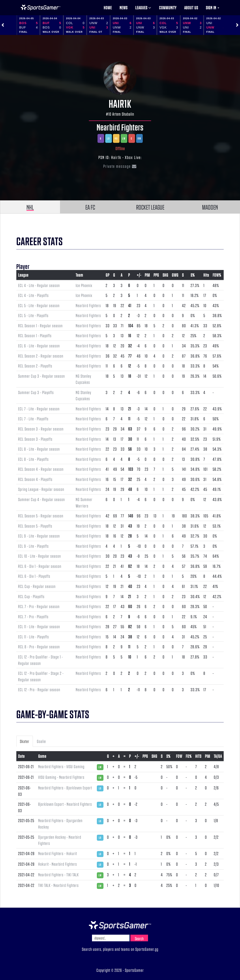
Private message (120, 166)
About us (191, 8)
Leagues (143, 8)
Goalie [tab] (41, 741)
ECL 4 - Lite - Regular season (39, 285)
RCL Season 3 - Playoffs (35, 439)
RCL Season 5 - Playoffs (35, 526)
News (124, 8)
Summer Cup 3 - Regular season (41, 376)
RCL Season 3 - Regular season (41, 429)
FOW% (217, 275)
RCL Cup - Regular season (37, 586)
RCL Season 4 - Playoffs (35, 479)
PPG (156, 275)
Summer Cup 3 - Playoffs (36, 392)
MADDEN (210, 207)
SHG (165, 275)
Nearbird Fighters (120, 127)
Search (139, 938)
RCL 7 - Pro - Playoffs (33, 616)
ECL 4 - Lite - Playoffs (33, 295)
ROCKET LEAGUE (150, 207)
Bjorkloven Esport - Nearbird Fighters (65, 804)
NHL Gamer (41, 8)
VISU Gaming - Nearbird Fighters (61, 777)
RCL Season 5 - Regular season (41, 516)
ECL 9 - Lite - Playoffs (33, 546)
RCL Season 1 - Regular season (40, 325)
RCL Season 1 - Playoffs (35, 335)
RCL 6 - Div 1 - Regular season (40, 566)
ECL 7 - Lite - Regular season (39, 409)
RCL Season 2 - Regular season (41, 356)
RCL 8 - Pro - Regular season (39, 647)
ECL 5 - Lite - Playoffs (33, 315)
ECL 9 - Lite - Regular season (39, 536)
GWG (175, 275)
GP (108, 275)
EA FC (90, 207)
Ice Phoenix (84, 285)
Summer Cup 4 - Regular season (41, 499)
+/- (139, 275)
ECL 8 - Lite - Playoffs (33, 459)
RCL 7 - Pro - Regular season (39, 606)
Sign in (213, 8)
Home (108, 8)
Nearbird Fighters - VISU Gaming (61, 766)
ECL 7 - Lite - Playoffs (33, 419)
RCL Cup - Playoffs (31, 596)
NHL (30, 207)
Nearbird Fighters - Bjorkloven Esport (65, 788)
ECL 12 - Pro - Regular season (39, 689)
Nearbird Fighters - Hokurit (58, 853)
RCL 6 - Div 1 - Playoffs (34, 576)
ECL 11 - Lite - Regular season (39, 626)
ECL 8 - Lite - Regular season (39, 449)
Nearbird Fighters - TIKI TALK (58, 875)
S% (193, 275)
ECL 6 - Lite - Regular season (39, 346)
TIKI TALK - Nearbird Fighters (58, 885)
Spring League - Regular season (41, 489)
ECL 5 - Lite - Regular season (39, 305)
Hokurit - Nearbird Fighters (58, 864)
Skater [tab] (25, 741)
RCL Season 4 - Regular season (41, 469)
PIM (147, 275)
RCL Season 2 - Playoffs (35, 366)
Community (168, 8)
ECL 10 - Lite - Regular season (39, 556)
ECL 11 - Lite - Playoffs (34, 637)
